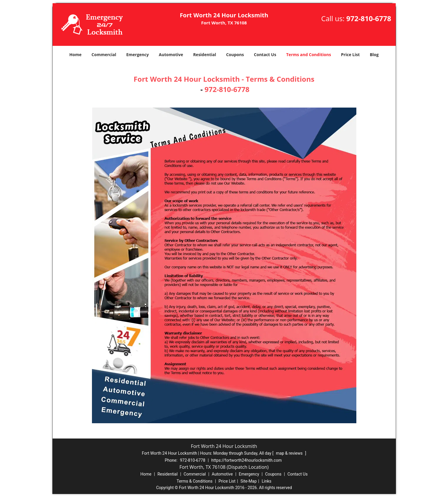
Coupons (235, 55)
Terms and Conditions (308, 55)
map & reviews (290, 453)
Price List (350, 55)
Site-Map (249, 481)
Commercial (104, 55)
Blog (374, 55)
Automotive (171, 55)
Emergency (138, 55)
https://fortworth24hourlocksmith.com (246, 460)
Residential (204, 55)
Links (267, 481)
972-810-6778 (369, 18)
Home (75, 55)
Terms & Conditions (194, 481)
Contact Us (265, 55)
